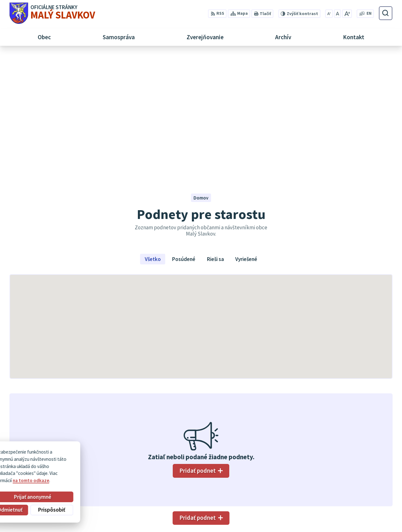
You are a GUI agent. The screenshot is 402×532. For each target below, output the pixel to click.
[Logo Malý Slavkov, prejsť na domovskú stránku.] (52, 13)
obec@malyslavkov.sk (369, 493)
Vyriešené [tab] (246, 135)
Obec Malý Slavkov (63, 462)
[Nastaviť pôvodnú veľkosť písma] (337, 14)
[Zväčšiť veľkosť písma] (347, 14)
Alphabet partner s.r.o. (87, 457)
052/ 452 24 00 (361, 485)
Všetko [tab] (153, 135)
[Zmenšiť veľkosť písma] (329, 14)
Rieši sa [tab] (215, 135)
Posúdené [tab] (184, 135)
